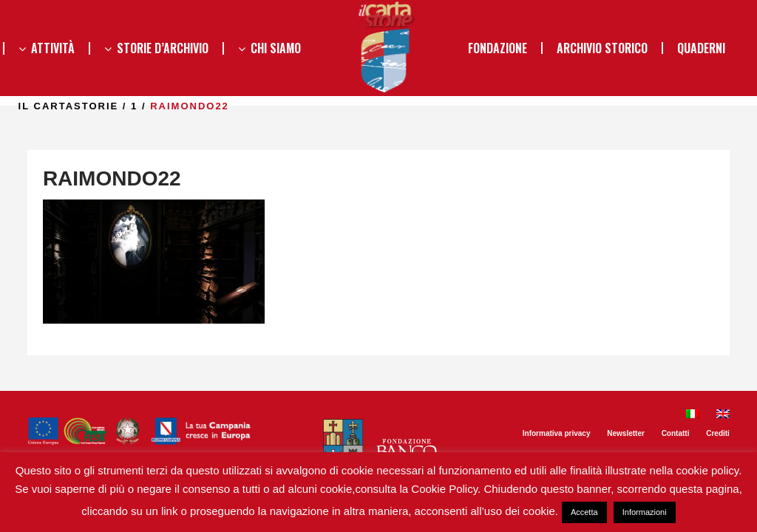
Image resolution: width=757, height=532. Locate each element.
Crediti (718, 433)
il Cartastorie (97, 106)
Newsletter (626, 433)
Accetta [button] (584, 512)
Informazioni (645, 512)
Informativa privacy (557, 433)
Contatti (676, 433)
